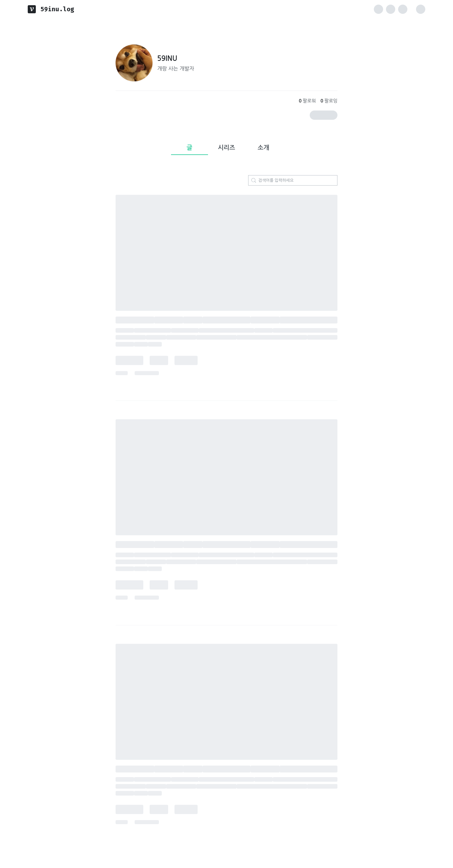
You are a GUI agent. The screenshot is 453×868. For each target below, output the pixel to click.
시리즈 (226, 148)
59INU (167, 59)
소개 (263, 148)
